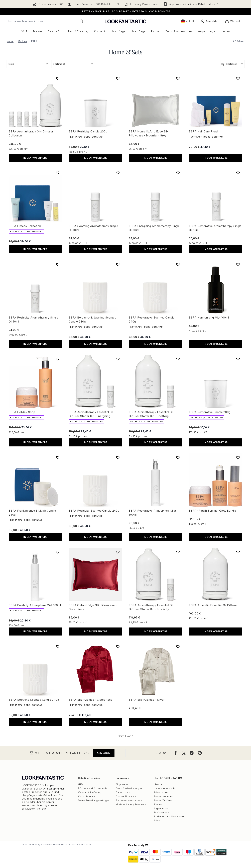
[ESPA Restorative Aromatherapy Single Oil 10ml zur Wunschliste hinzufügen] (238, 173)
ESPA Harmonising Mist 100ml (209, 318)
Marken (22, 41)
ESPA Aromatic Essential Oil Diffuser (213, 605)
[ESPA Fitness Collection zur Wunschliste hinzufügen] (58, 173)
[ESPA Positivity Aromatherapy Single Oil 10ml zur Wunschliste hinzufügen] (58, 264)
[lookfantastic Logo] (125, 21)
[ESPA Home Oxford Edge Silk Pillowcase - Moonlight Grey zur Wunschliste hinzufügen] (178, 78)
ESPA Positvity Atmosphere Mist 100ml (35, 605)
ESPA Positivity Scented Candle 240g (94, 511)
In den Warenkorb (35, 158)
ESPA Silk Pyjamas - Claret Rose (91, 700)
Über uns (159, 784)
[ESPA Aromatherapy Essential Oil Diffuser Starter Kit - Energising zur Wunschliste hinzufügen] (118, 359)
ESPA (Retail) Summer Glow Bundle (213, 511)
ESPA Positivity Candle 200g (88, 131)
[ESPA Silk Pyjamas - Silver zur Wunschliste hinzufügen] (178, 647)
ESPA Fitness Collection (25, 226)
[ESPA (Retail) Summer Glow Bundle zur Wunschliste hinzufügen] (238, 457)
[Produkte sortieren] (232, 64)
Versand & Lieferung (90, 792)
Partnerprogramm (163, 796)
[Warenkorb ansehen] (235, 21)
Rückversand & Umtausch (92, 788)
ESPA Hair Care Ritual (204, 131)
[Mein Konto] (210, 21)
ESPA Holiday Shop (22, 412)
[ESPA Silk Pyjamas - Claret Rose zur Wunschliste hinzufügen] (118, 647)
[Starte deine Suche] (45, 21)
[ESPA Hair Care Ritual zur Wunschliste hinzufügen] (238, 78)
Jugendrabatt (161, 808)
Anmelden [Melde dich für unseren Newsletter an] (104, 753)
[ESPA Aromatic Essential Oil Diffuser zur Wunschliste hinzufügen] (238, 552)
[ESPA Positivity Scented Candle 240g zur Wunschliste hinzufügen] (118, 457)
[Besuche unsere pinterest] (200, 753)
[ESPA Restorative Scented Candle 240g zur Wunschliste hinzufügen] (178, 264)
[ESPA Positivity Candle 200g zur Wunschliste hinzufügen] (118, 78)
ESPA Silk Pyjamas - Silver (147, 700)
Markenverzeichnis (164, 788)
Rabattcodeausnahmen (129, 800)
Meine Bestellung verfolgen (94, 800)
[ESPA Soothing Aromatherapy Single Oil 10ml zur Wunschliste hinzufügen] (118, 173)
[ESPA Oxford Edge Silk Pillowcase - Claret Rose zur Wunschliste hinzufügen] (118, 552)
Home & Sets (126, 52)
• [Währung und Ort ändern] (188, 21)
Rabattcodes (161, 792)
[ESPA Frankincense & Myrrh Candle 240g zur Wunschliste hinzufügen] (58, 457)
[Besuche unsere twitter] (184, 753)
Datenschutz (123, 792)
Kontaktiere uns (87, 796)
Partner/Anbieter (163, 800)
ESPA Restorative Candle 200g (210, 412)
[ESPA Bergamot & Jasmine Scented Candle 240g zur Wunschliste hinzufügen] (118, 264)
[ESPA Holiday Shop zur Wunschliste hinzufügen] (58, 359)
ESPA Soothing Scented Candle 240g (34, 700)
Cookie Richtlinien (126, 796)
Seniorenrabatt (162, 812)
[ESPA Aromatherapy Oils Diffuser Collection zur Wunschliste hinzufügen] (58, 78)
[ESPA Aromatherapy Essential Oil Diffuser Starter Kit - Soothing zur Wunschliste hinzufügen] (178, 359)
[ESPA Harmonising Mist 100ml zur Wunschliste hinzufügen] (238, 264)
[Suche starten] (81, 21)
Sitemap (158, 804)
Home (10, 41)
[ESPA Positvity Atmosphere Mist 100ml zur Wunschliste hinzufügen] (58, 552)
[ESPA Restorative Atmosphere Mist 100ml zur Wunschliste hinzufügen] (178, 457)
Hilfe (81, 784)
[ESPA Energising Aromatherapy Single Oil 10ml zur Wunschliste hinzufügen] (178, 173)
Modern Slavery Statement (131, 804)
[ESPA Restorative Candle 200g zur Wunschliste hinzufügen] (238, 359)
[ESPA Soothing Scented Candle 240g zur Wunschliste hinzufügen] (58, 647)
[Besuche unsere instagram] (192, 753)
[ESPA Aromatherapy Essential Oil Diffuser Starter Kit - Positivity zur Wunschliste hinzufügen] (178, 552)
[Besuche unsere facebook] (176, 753)
